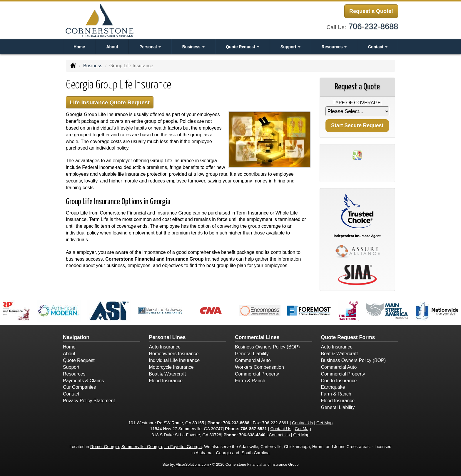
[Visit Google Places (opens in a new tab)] (357, 155)
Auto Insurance (165, 347)
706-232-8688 (373, 26)
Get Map (324, 423)
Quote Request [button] (242, 47)
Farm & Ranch (250, 381)
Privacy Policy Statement (89, 401)
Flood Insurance (166, 381)
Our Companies (79, 387)
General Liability (252, 354)
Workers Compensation (259, 367)
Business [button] (193, 47)
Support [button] (290, 47)
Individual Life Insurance (174, 360)
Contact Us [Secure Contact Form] (302, 423)
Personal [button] (150, 47)
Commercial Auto (253, 360)
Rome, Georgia (105, 447)
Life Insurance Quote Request (110, 102)
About (112, 47)
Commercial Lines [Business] (257, 337)
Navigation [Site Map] (76, 337)
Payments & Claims (83, 381)
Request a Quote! (371, 11)
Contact (71, 394)
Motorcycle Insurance (171, 367)
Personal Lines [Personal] (167, 337)
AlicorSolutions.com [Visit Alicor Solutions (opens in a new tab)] (192, 464)
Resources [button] (334, 47)
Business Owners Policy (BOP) (267, 347)
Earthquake (333, 387)
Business (93, 66)
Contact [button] (378, 47)
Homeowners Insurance (174, 354)
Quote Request (79, 360)
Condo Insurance (339, 381)
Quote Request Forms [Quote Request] (348, 337)
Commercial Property (257, 374)
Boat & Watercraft (168, 374)
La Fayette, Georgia (183, 447)
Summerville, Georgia (142, 447)
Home (79, 47)
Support (71, 367)
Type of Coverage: (357, 103)
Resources (74, 374)
